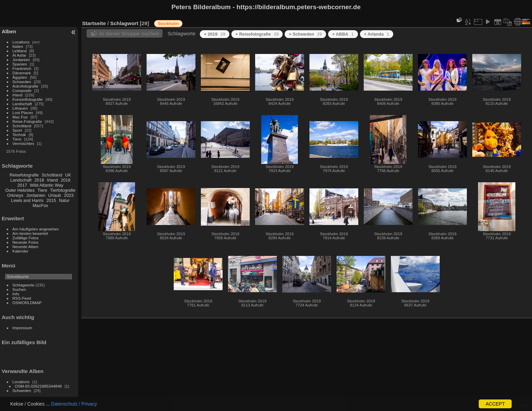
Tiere (17, 139)
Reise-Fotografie (27, 121)
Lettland (20, 51)
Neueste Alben (26, 247)
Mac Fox (20, 117)
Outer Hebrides (20, 190)
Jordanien (21, 60)
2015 (51, 200)
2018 (39, 180)
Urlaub (55, 195)
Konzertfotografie (28, 99)
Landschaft (22, 104)
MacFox (40, 205)
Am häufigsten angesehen (36, 229)
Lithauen (20, 108)
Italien (18, 46)
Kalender (21, 251)
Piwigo (525, 406)
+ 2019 (215, 34)
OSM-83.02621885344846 (39, 386)
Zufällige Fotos (26, 238)
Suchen (19, 289)
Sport (17, 130)
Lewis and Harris (27, 200)
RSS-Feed (22, 298)
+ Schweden (305, 34)
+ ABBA (343, 34)
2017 (22, 185)
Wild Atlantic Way (46, 185)
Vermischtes (23, 143)
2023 (69, 195)
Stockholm (168, 24)
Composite (22, 90)
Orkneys (15, 195)
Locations (21, 42)
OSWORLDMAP (27, 303)
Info (16, 294)
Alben (9, 31)
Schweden (22, 82)
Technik (19, 135)
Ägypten (20, 77)
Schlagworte (24, 285)
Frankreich (22, 68)
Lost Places (23, 113)
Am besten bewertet (30, 233)
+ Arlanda (377, 34)
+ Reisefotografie (257, 34)
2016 (65, 180)
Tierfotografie (63, 190)
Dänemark (22, 73)
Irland (17, 95)
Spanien (20, 64)
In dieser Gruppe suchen (129, 33)
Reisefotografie (24, 175)
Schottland (22, 126)
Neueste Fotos (26, 242)
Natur (64, 200)
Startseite (94, 23)
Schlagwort (124, 23)
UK (68, 175)
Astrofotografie (26, 86)
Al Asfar (20, 55)
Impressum (22, 328)
